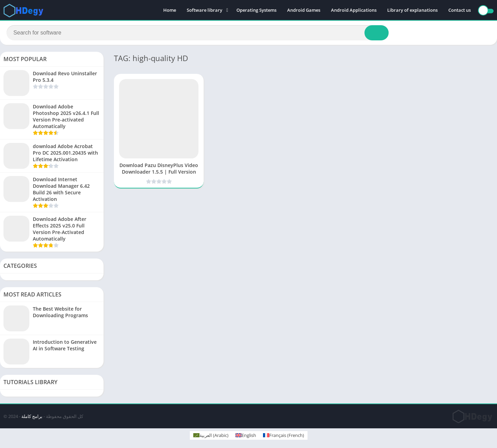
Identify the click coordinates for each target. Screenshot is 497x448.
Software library (204, 10)
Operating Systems (256, 10)
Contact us (460, 10)
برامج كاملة (32, 418)
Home (170, 10)
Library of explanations (412, 10)
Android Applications (354, 10)
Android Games (304, 10)
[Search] (198, 33)
